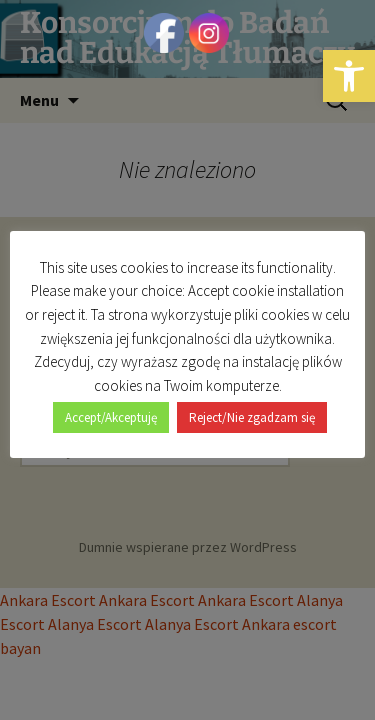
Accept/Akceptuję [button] (111, 417)
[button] (349, 76)
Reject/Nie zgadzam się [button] (252, 417)
